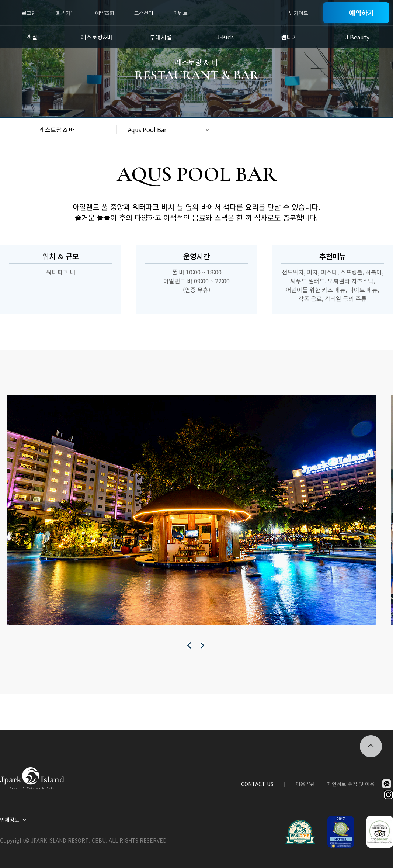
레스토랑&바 (97, 37)
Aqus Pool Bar (147, 129)
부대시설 (161, 37)
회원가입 (66, 13)
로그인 (29, 13)
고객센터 (144, 13)
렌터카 (289, 37)
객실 (32, 37)
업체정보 (10, 820)
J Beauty (357, 37)
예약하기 (362, 13)
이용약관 (305, 784)
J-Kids (225, 37)
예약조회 (105, 13)
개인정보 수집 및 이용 (351, 784)
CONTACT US (257, 784)
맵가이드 (299, 13)
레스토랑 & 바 (57, 129)
